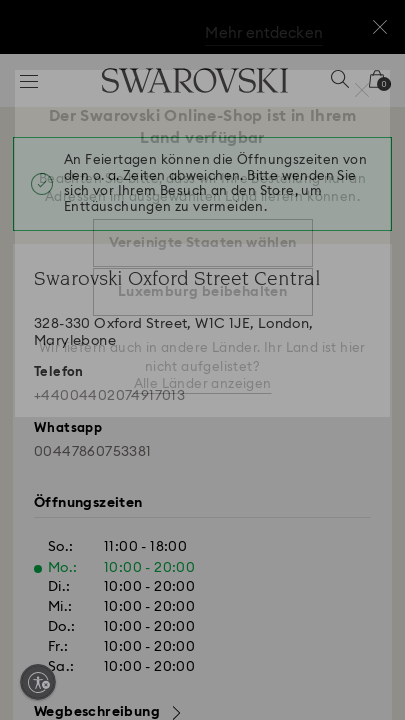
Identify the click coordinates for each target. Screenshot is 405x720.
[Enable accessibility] (38, 682)
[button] (362, 90)
